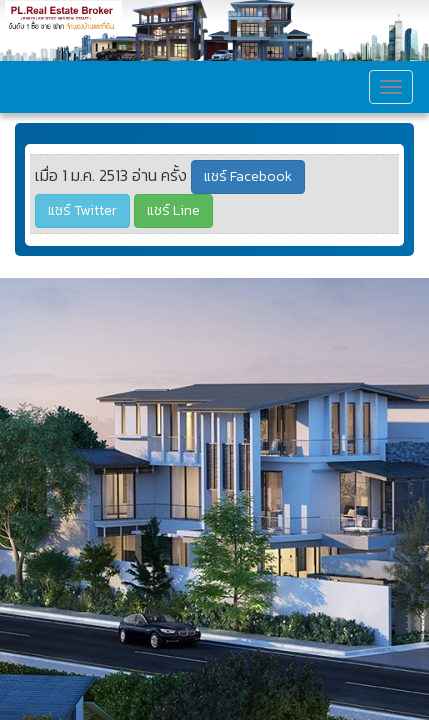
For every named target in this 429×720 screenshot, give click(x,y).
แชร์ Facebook (248, 176)
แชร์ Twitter (82, 210)
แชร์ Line (173, 210)
